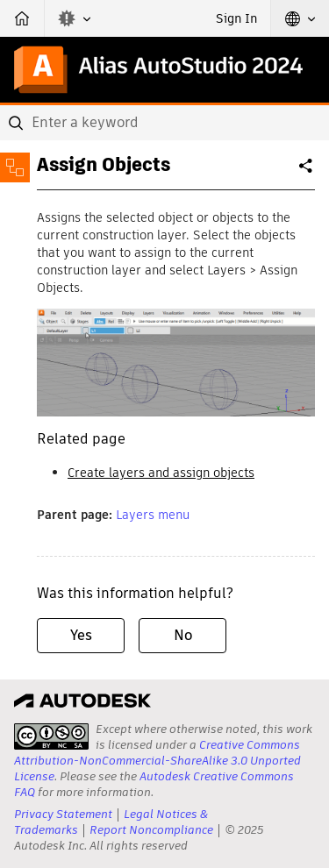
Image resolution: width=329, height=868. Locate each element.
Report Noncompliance (151, 830)
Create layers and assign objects (161, 473)
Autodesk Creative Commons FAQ (154, 784)
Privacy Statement (63, 814)
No (183, 635)
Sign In (236, 18)
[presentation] (51, 736)
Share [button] (307, 173)
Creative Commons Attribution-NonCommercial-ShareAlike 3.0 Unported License (157, 761)
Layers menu (153, 515)
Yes (81, 635)
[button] (75, 18)
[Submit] (18, 123)
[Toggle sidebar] (15, 167)
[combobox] (164, 123)
